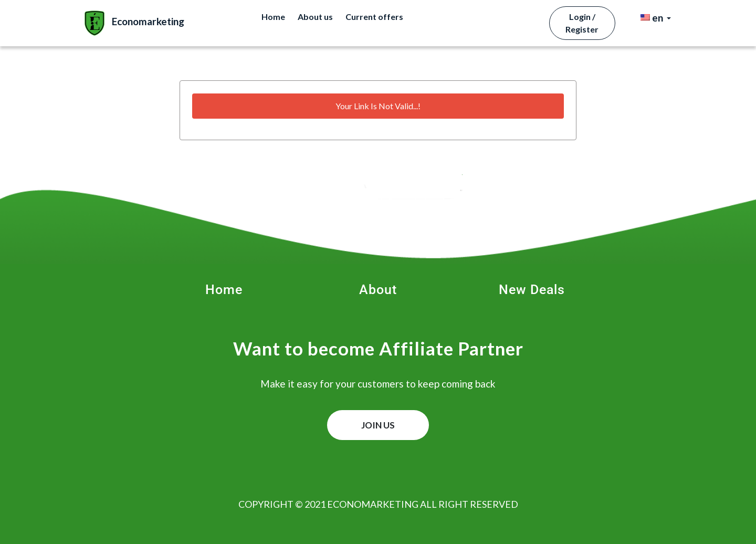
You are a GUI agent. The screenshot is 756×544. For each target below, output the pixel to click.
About (378, 290)
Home (273, 17)
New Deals (532, 290)
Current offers (374, 17)
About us (315, 17)
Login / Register (582, 23)
